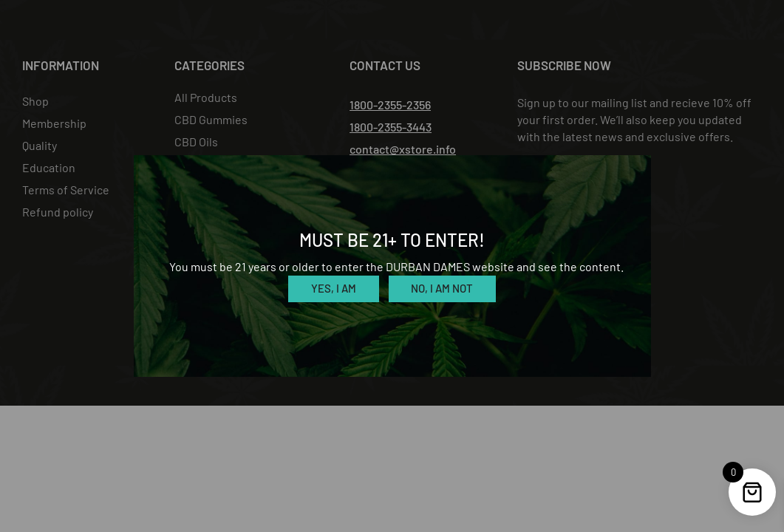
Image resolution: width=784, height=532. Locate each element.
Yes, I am (334, 288)
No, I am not (442, 288)
